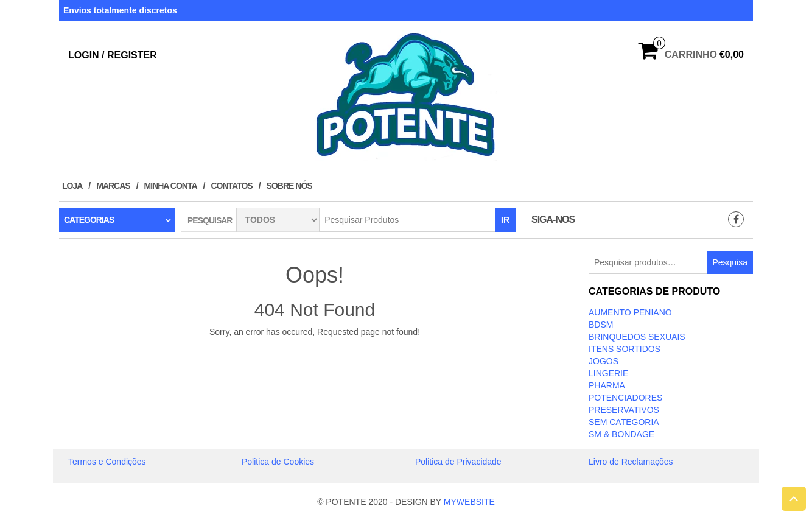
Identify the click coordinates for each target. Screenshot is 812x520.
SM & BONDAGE (621, 434)
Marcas (113, 186)
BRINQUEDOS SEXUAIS (637, 337)
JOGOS (604, 361)
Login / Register (113, 55)
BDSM (601, 325)
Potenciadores (625, 398)
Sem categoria (624, 422)
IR (505, 220)
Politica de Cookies (278, 462)
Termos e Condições (107, 462)
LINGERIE (608, 373)
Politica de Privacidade (458, 462)
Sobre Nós (289, 186)
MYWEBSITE (469, 502)
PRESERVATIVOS (624, 410)
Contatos (231, 186)
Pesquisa (730, 262)
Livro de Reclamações (631, 462)
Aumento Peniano (630, 312)
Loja (72, 186)
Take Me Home (315, 354)
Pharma (607, 385)
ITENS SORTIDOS (625, 349)
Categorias (89, 220)
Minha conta (171, 186)
